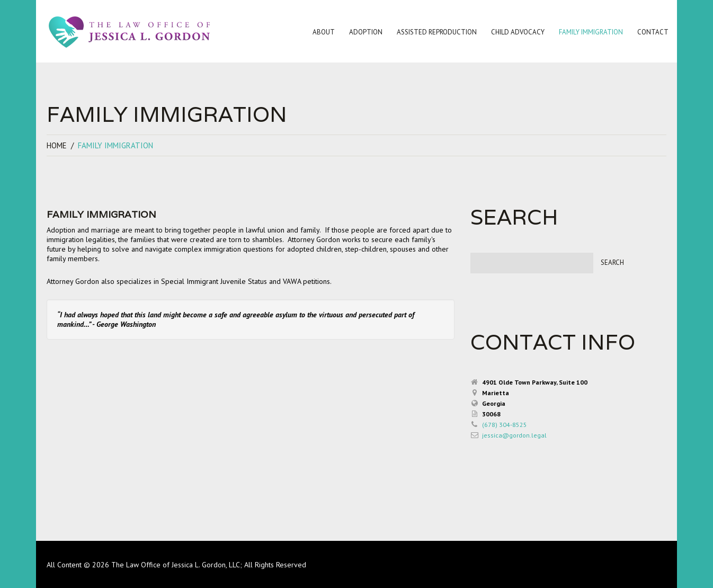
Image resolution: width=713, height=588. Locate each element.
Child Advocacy (516, 34)
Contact (651, 34)
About (322, 34)
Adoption (364, 34)
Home (57, 145)
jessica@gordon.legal (514, 435)
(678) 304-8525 (505, 425)
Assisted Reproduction (435, 34)
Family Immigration (589, 34)
